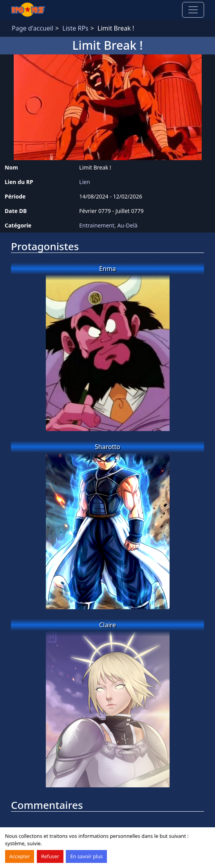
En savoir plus (86, 856)
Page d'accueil (33, 28)
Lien (85, 182)
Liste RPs (75, 28)
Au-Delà (127, 225)
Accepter (20, 856)
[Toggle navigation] (193, 10)
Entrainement (97, 225)
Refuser (50, 856)
